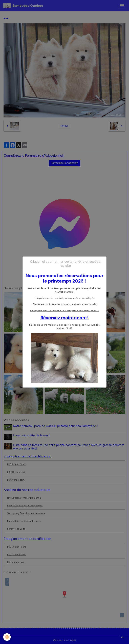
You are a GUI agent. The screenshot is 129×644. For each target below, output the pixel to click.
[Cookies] (7, 637)
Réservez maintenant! (65, 318)
